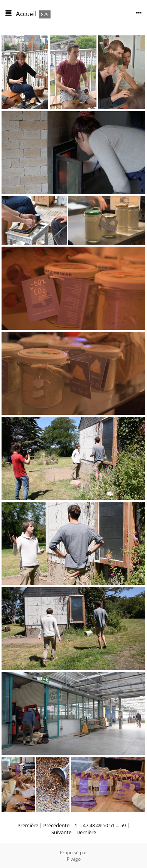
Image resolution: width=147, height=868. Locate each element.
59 (123, 825)
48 (92, 825)
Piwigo (74, 859)
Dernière (86, 832)
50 (105, 825)
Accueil (26, 14)
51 (112, 825)
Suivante (61, 832)
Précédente (56, 825)
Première (28, 825)
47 (86, 825)
